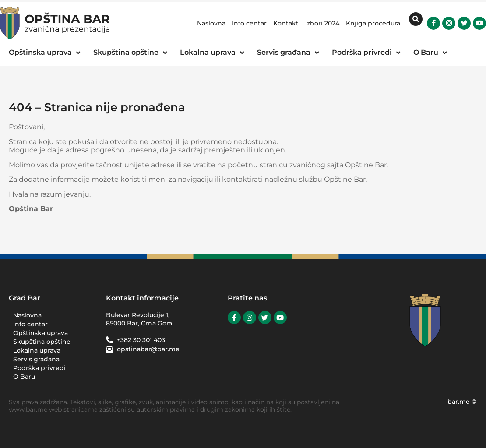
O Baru (24, 377)
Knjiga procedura (373, 23)
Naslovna (211, 23)
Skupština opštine (42, 342)
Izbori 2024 (322, 23)
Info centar (249, 23)
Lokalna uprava (37, 350)
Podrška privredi (42, 368)
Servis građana (36, 359)
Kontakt (286, 23)
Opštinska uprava (40, 333)
